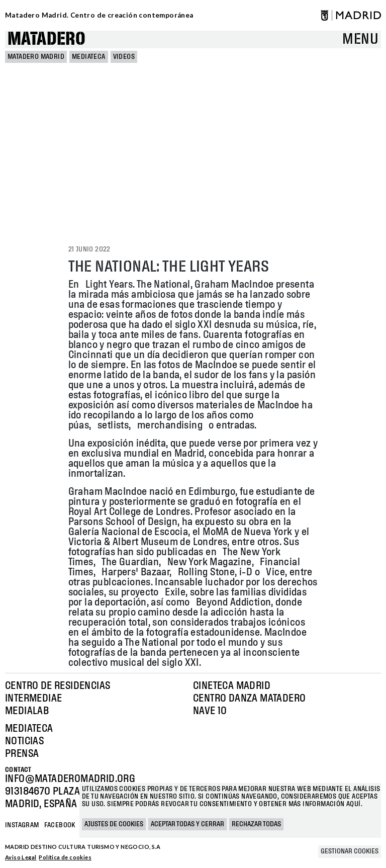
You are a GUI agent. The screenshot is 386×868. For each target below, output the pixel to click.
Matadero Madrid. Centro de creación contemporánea (99, 15)
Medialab (27, 711)
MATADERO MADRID (36, 57)
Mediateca (89, 57)
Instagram (22, 825)
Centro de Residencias (58, 686)
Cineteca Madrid (232, 686)
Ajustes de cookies (114, 824)
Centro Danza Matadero (249, 699)
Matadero (46, 39)
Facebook (60, 825)
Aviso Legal (21, 857)
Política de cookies (65, 857)
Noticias (24, 741)
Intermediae (33, 699)
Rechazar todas (256, 824)
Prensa (22, 754)
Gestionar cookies (350, 851)
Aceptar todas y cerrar (187, 824)
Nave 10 (210, 711)
